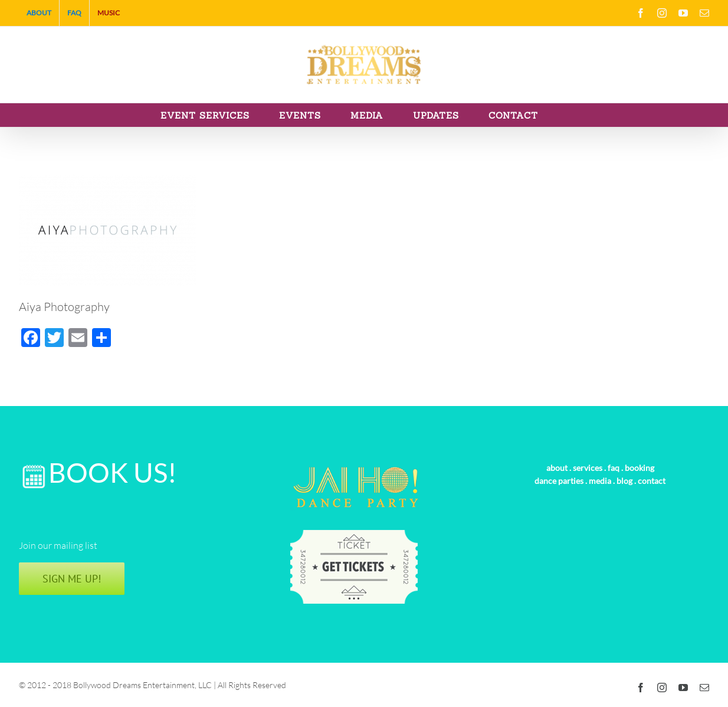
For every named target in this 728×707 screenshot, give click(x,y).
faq (614, 468)
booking (640, 468)
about (557, 468)
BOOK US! (113, 472)
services (588, 468)
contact (652, 481)
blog (624, 481)
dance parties (559, 481)
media (600, 481)
